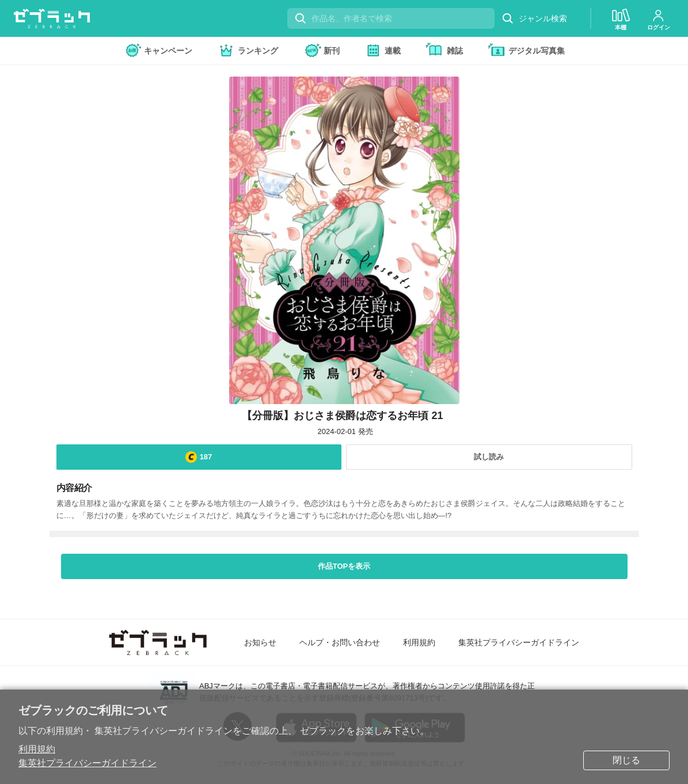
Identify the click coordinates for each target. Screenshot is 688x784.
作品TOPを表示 (344, 566)
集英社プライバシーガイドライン (88, 763)
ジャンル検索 (534, 19)
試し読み (489, 457)
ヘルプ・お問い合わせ (340, 642)
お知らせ (260, 642)
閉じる (626, 760)
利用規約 (37, 749)
